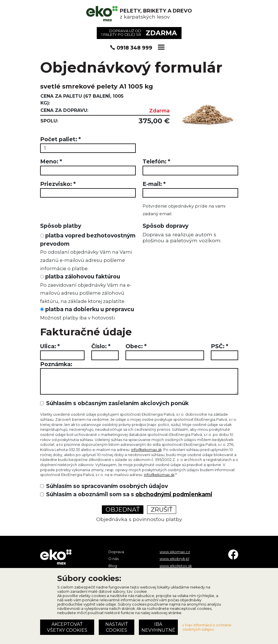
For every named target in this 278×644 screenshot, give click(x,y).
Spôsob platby (61, 226)
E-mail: (154, 184)
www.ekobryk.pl (174, 559)
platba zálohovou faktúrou (86, 289)
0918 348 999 (134, 48)
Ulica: (50, 346)
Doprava (116, 552)
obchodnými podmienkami (174, 494)
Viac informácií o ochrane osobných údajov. (207, 627)
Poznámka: (56, 364)
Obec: (136, 346)
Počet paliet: (60, 139)
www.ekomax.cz (175, 552)
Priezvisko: (58, 184)
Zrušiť (162, 509)
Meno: (51, 161)
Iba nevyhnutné (158, 627)
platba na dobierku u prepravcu (87, 313)
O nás (114, 559)
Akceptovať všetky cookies (67, 627)
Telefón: (156, 161)
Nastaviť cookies (117, 627)
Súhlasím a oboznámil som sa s (129, 494)
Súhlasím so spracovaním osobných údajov (107, 486)
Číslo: (101, 346)
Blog (113, 566)
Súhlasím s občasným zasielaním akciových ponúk (117, 403)
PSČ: (220, 346)
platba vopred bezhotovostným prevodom (88, 252)
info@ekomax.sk (146, 450)
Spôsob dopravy (165, 226)
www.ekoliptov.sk (176, 566)
